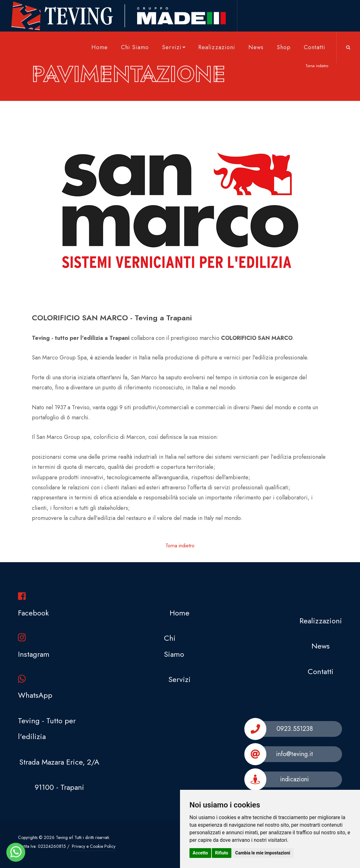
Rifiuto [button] (222, 853)
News (256, 47)
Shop (284, 47)
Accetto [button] (200, 853)
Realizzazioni (217, 47)
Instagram (34, 646)
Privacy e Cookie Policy (94, 846)
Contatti (315, 47)
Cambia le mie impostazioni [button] (263, 853)
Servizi (174, 47)
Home (100, 47)
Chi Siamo (135, 47)
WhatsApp (35, 687)
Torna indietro (317, 66)
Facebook (33, 605)
